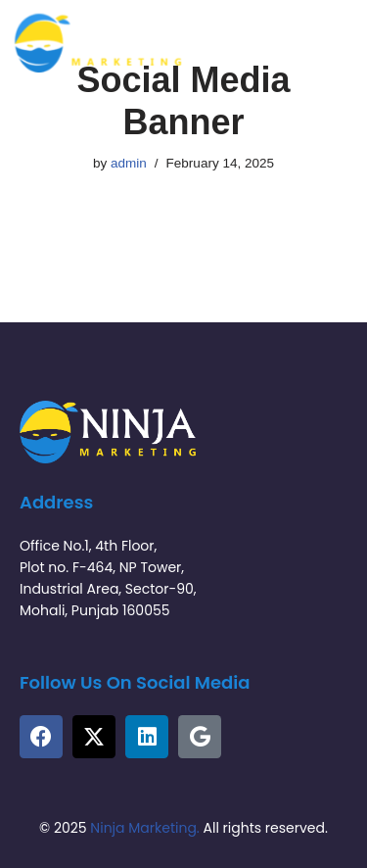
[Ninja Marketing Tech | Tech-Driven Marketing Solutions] (98, 43)
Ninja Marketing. (144, 828)
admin (129, 163)
